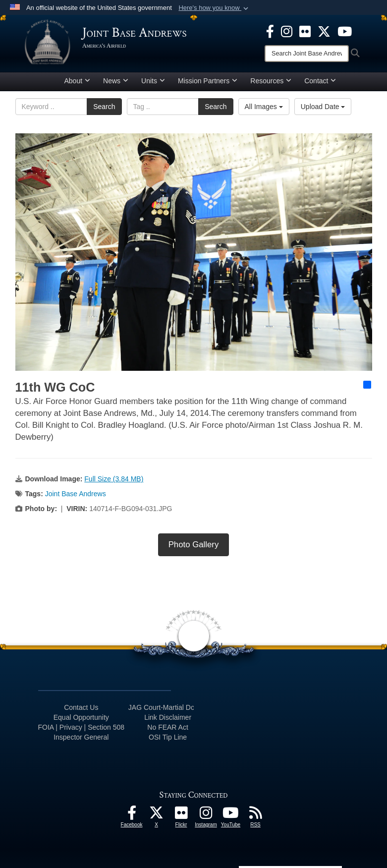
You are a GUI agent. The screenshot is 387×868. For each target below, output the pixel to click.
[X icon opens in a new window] (324, 31)
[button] (214, 8)
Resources (271, 81)
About (78, 81)
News (116, 81)
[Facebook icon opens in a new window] (270, 31)
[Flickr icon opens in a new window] (305, 31)
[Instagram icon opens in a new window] (287, 31)
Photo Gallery (194, 545)
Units (153, 81)
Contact (320, 81)
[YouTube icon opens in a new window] (345, 31)
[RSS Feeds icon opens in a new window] (256, 815)
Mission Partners (208, 81)
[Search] (307, 54)
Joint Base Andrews (76, 494)
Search (104, 107)
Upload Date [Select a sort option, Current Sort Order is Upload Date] (323, 107)
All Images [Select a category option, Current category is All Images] (264, 107)
